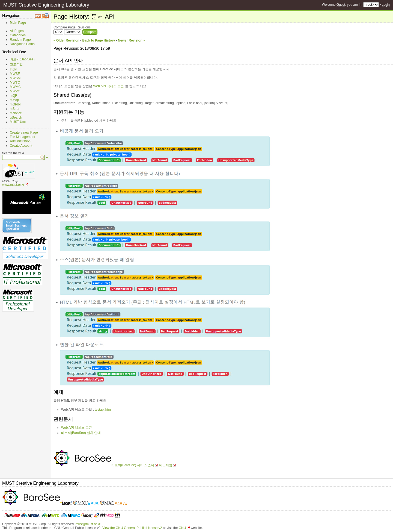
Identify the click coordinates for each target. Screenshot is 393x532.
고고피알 (16, 64)
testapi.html (103, 410)
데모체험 (166, 465)
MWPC (15, 91)
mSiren (15, 109)
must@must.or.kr (88, 524)
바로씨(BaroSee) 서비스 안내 (133, 465)
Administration (20, 141)
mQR (14, 96)
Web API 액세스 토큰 (108, 86)
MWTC (15, 83)
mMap (14, 100)
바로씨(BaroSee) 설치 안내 (81, 433)
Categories (18, 35)
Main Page (18, 23)
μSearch (16, 117)
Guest (341, 5)
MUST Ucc (18, 122)
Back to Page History (99, 40)
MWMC (15, 87)
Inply (13, 69)
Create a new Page (24, 133)
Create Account (21, 146)
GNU (182, 528)
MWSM (15, 78)
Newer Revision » (131, 40)
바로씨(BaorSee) (22, 59)
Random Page (20, 40)
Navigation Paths (22, 44)
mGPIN (15, 104)
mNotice (16, 113)
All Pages (17, 31)
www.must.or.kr (13, 185)
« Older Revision (66, 40)
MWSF (15, 74)
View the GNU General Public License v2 (132, 528)
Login (386, 5)
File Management (23, 137)
